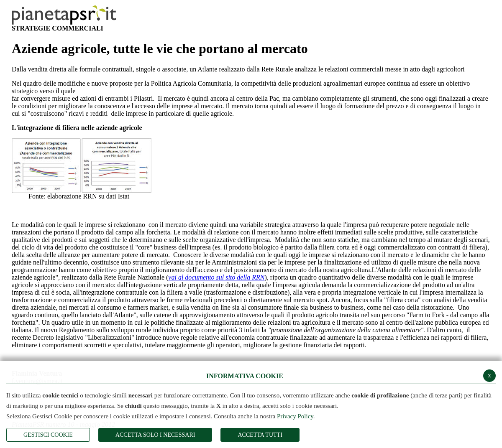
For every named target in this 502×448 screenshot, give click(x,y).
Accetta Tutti (260, 435)
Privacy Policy (295, 416)
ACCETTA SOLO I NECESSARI (155, 435)
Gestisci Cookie (48, 435)
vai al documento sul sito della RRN (216, 277)
